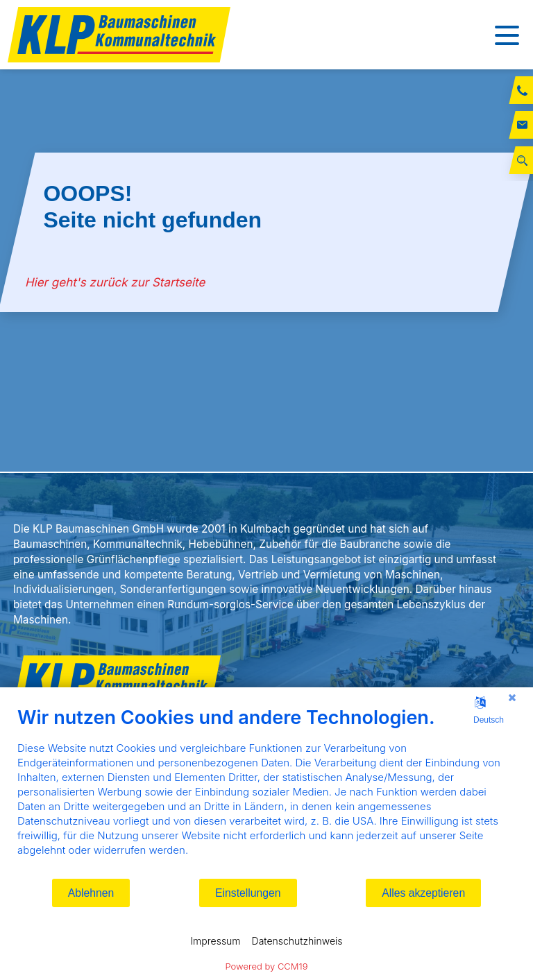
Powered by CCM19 (267, 966)
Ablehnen (91, 893)
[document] (266, 792)
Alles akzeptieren (423, 893)
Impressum (215, 941)
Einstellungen (248, 893)
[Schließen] (512, 698)
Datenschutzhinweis (297, 941)
